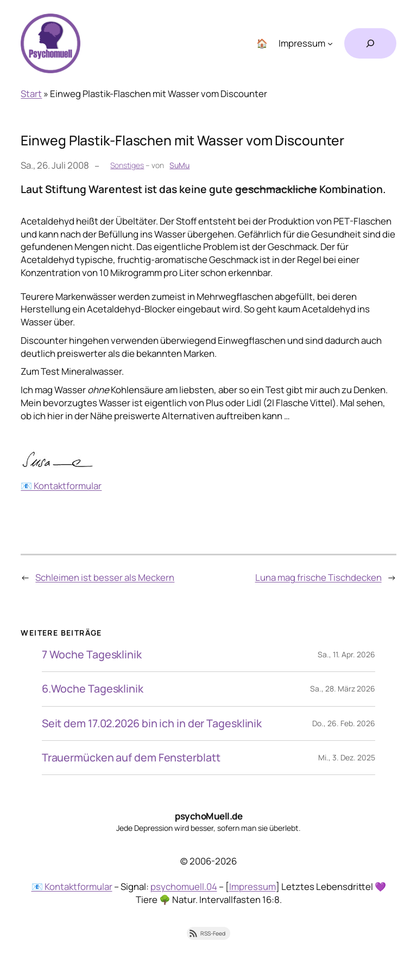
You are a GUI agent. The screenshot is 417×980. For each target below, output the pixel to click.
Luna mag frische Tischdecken (318, 577)
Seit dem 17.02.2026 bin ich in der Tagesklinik (152, 723)
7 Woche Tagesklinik (92, 655)
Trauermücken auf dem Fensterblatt (131, 758)
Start (31, 94)
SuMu (179, 165)
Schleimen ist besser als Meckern (105, 577)
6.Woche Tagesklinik (93, 689)
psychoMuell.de (208, 816)
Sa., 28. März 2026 (343, 688)
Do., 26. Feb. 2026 (344, 723)
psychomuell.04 (184, 886)
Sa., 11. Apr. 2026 (346, 654)
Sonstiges (127, 165)
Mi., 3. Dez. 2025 (347, 757)
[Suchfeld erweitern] (370, 43)
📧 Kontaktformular (61, 486)
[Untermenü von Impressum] (330, 43)
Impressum (252, 886)
